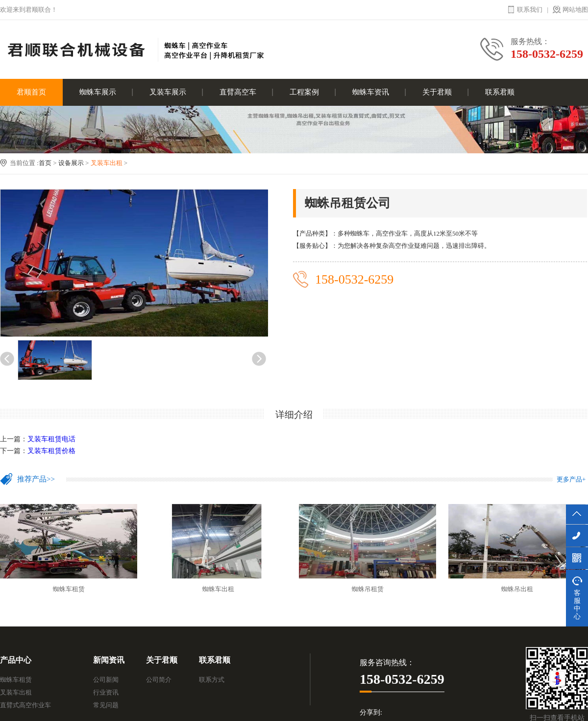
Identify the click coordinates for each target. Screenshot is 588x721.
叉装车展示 (168, 92)
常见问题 (106, 705)
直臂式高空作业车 (25, 705)
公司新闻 (106, 680)
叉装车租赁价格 (51, 451)
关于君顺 (437, 92)
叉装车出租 (107, 163)
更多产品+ (571, 479)
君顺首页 (31, 92)
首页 (45, 163)
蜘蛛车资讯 (371, 92)
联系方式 (212, 680)
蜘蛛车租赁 (16, 680)
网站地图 (575, 10)
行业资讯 (106, 692)
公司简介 (159, 680)
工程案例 (304, 92)
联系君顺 (500, 92)
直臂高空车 (238, 92)
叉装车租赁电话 (51, 439)
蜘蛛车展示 (98, 92)
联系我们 (530, 10)
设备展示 (71, 163)
